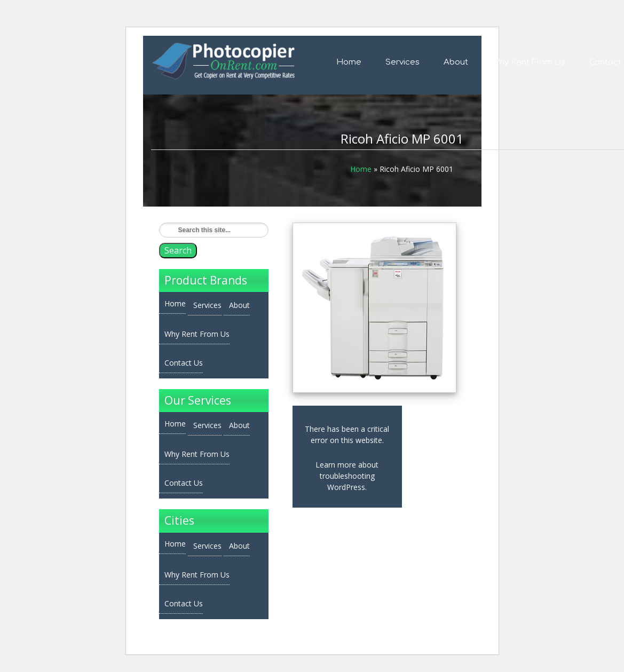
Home (349, 62)
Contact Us (184, 363)
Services (402, 62)
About (456, 62)
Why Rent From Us (529, 62)
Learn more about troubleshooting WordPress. (347, 476)
